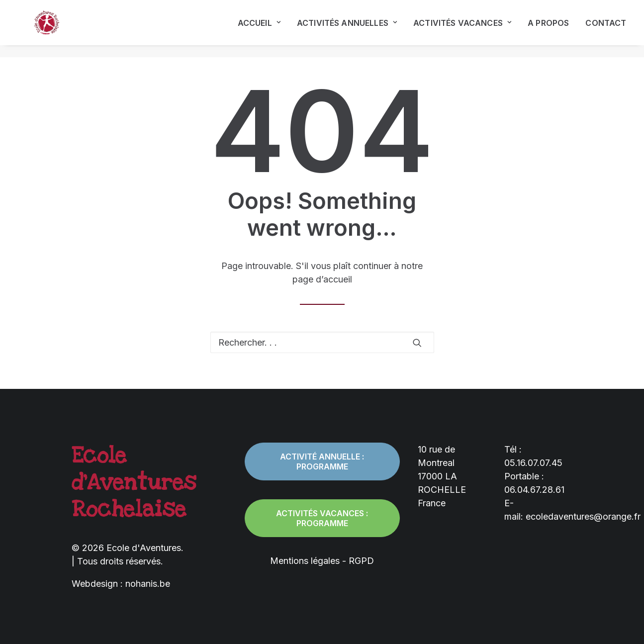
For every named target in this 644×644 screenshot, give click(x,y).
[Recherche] (322, 342)
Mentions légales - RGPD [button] (322, 561)
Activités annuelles (347, 29)
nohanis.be (148, 584)
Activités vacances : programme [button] (323, 518)
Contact (606, 29)
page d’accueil (322, 279)
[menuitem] (263, 29)
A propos (548, 29)
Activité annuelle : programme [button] (323, 461)
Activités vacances (462, 29)
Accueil (259, 29)
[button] (417, 343)
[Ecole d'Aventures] (38, 29)
